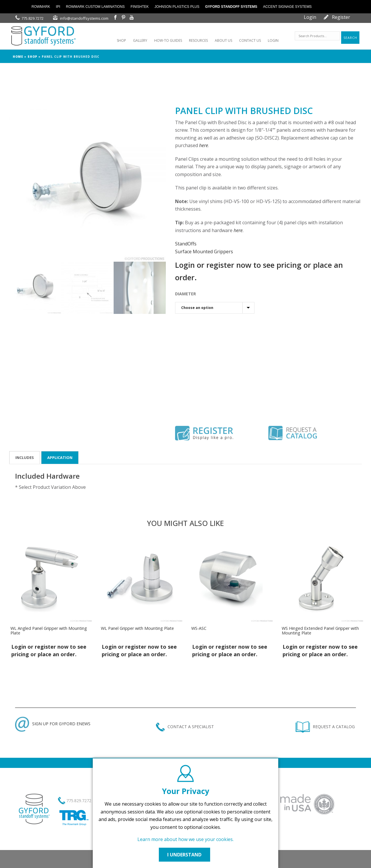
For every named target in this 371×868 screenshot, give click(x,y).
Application (60, 457)
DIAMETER (185, 294)
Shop (32, 57)
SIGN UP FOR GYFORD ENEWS (53, 724)
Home (18, 57)
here (204, 145)
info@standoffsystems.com (84, 18)
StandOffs (186, 244)
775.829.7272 (32, 18)
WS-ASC (199, 628)
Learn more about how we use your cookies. (185, 839)
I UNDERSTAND (185, 855)
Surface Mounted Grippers (204, 252)
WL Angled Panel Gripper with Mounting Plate (49, 631)
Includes (25, 457)
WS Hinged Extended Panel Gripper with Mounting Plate (320, 631)
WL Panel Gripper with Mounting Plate (137, 628)
